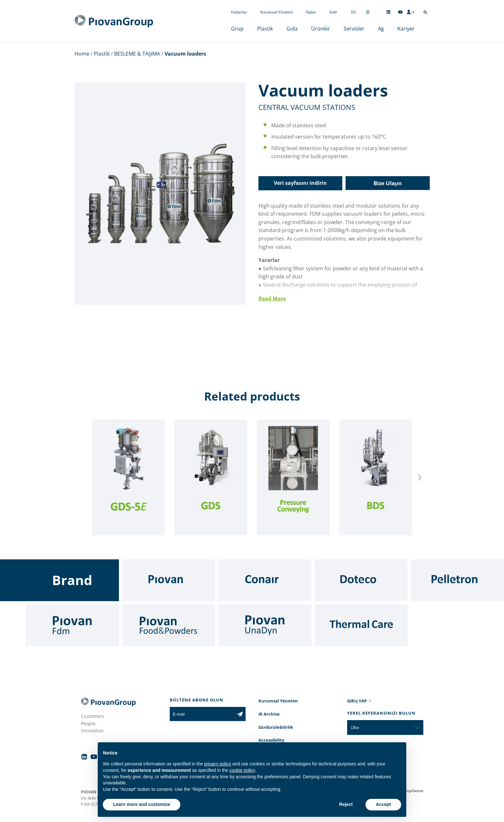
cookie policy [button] (242, 770)
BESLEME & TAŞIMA (137, 54)
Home (82, 54)
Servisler (354, 29)
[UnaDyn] (265, 625)
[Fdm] (72, 625)
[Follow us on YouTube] (400, 12)
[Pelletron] (457, 580)
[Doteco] (361, 580)
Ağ (381, 29)
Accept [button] (383, 804)
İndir (334, 12)
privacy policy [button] (218, 764)
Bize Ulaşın (388, 183)
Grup (237, 29)
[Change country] (368, 12)
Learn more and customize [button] (142, 804)
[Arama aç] (425, 12)
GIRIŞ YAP (357, 701)
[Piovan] (169, 580)
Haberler (239, 12)
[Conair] (265, 580)
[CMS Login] (410, 12)
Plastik (265, 29)
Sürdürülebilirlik (276, 727)
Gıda (292, 29)
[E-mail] (202, 714)
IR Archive (269, 714)
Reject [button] (346, 804)
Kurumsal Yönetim (277, 12)
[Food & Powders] (169, 625)
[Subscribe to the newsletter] (240, 714)
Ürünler (321, 29)
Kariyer (406, 29)
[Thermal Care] (361, 625)
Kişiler (311, 12)
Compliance (412, 791)
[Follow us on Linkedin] (388, 12)
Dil (353, 12)
